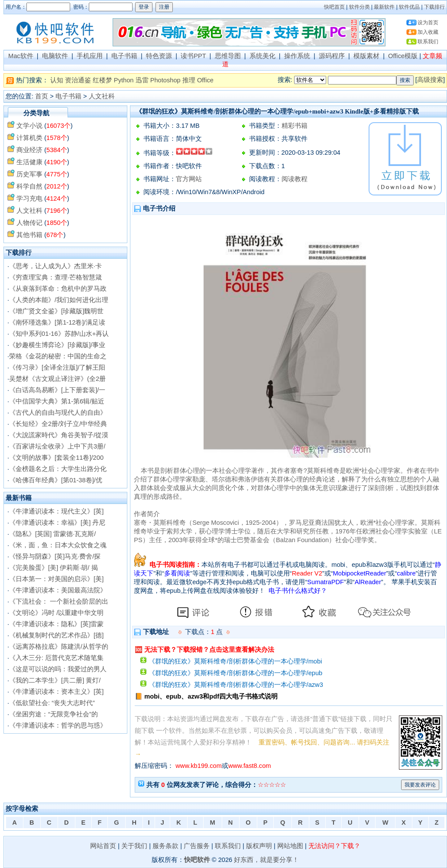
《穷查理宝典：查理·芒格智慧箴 (55, 277)
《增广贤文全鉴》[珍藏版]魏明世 (56, 311)
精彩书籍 (295, 126)
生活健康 (29, 162)
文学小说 (29, 126)
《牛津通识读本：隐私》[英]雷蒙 (56, 624)
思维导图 (228, 56)
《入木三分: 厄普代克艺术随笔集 (56, 658)
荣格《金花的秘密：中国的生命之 (58, 356)
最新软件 (384, 7)
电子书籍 (124, 56)
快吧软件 (197, 860)
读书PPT (193, 56)
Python (124, 80)
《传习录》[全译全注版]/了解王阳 (57, 367)
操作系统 (297, 56)
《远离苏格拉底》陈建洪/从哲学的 (59, 647)
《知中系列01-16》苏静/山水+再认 (59, 334)
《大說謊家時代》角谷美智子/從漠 (59, 435)
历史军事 (29, 174)
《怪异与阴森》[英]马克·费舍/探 (55, 556)
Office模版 (403, 56)
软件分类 (360, 7)
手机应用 (90, 56)
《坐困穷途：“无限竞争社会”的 (53, 714)
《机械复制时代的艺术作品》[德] (56, 635)
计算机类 (29, 138)
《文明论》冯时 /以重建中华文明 (56, 613)
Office (205, 80)
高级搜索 (430, 80)
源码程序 (332, 56)
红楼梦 (102, 80)
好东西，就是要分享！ (266, 860)
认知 (57, 80)
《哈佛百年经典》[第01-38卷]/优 (56, 480)
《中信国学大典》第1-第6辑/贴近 (57, 401)
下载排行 (434, 7)
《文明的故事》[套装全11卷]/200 (56, 458)
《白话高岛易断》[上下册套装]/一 (57, 390)
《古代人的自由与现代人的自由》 (58, 413)
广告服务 (197, 846)
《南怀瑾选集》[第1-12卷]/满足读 (57, 322)
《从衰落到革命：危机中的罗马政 (58, 289)
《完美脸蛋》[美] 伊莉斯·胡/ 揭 (53, 568)
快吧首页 (334, 7)
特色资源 (159, 56)
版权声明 (259, 846)
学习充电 (29, 198)
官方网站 (189, 179)
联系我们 (428, 42)
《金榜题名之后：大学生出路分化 (58, 469)
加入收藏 (428, 32)
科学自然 (29, 186)
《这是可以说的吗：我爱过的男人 (58, 669)
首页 (42, 96)
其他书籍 (29, 235)
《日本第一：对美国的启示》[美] (56, 579)
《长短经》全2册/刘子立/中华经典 (58, 424)
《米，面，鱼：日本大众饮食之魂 (58, 545)
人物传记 (29, 223)
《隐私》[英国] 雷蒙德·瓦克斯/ (52, 534)
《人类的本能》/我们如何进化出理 (59, 300)
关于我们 (134, 846)
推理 (189, 80)
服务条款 (165, 846)
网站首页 (103, 846)
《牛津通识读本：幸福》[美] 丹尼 (57, 523)
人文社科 (102, 96)
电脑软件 (55, 56)
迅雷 (142, 80)
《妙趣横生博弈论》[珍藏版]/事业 (57, 345)
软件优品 (409, 7)
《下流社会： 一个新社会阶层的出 (59, 601)
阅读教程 (295, 179)
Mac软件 (21, 56)
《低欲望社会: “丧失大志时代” (52, 703)
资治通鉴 (78, 80)
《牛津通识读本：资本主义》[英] (56, 692)
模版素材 (366, 56)
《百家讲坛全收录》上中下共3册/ (57, 446)
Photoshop (165, 80)
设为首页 (428, 23)
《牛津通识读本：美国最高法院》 (58, 590)
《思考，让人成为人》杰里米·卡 (55, 266)
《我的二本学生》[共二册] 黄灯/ (55, 680)
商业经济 (29, 150)
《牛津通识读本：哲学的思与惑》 (58, 725)
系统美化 (262, 56)
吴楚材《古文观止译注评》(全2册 (57, 379)
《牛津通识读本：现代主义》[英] (56, 511)
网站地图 (290, 846)
